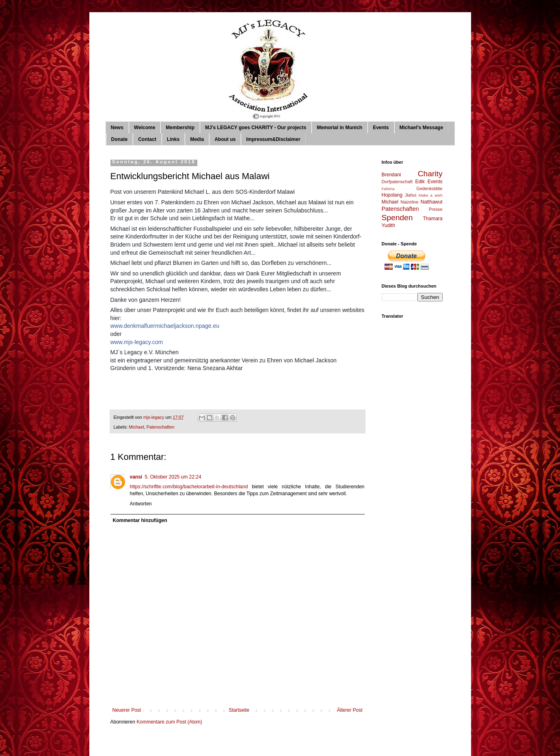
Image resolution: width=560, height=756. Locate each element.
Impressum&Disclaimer (273, 139)
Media (197, 139)
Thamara (432, 219)
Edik (420, 182)
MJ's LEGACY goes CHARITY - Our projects (256, 128)
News (117, 128)
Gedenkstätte (429, 188)
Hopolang (392, 195)
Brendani (391, 175)
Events (381, 128)
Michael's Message (422, 128)
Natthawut (431, 202)
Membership (180, 128)
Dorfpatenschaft (397, 182)
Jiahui (411, 195)
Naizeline (409, 202)
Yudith (388, 225)
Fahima (388, 189)
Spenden (397, 218)
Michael (136, 427)
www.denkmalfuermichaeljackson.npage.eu (165, 326)
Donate (120, 139)
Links (173, 139)
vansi (136, 477)
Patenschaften (161, 427)
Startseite (239, 710)
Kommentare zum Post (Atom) (169, 722)
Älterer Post (350, 710)
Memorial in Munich (339, 128)
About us (225, 139)
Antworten (141, 504)
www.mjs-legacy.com (137, 342)
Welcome (145, 128)
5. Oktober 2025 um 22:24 (173, 477)
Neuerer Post (127, 710)
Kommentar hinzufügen (140, 520)
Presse (436, 209)
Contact (147, 139)
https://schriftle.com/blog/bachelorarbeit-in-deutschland (189, 487)
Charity (430, 174)
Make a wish (431, 195)
